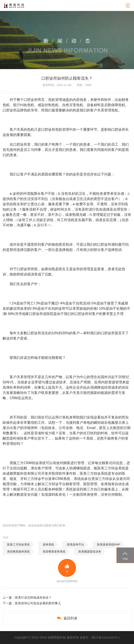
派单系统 (48, 545)
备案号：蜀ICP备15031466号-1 (100, 638)
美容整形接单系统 (18, 552)
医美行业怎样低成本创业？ (33, 597)
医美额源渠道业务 (90, 552)
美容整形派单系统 (54, 552)
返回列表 (67, 618)
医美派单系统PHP (108, 545)
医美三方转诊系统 (18, 545)
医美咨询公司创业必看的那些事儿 (38, 603)
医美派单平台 (76, 545)
